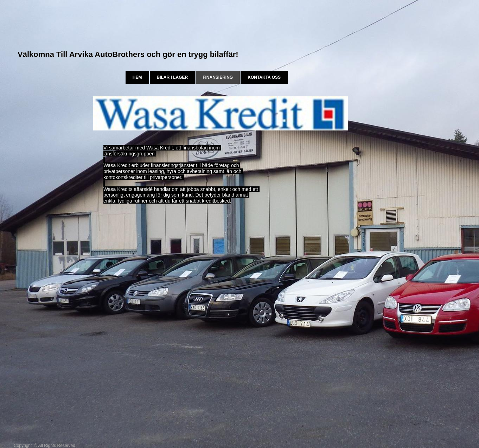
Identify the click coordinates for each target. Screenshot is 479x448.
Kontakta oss (264, 77)
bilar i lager (173, 77)
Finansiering (218, 77)
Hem (137, 77)
